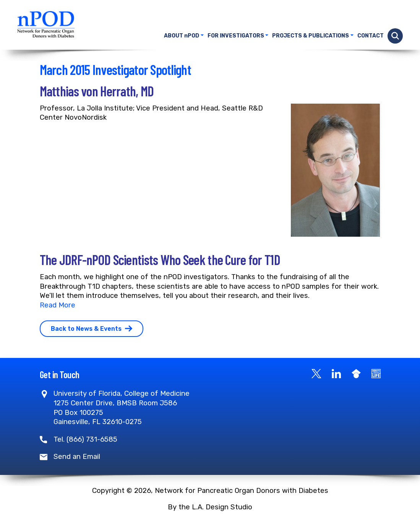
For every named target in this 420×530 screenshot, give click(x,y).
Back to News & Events (92, 329)
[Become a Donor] (376, 373)
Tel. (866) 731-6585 (85, 439)
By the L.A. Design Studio (210, 507)
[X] (316, 373)
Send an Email (77, 457)
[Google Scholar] (356, 373)
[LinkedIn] (336, 373)
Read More (58, 305)
